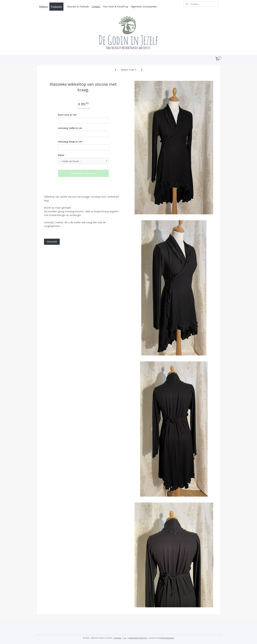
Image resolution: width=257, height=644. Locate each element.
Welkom (44, 7)
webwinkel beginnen (138, 638)
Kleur (61, 155)
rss (125, 638)
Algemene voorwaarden (144, 7)
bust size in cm (67, 115)
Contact (96, 7)
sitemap (118, 638)
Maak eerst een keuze (83, 173)
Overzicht (52, 242)
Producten (56, 7)
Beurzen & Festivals (78, 7)
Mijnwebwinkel (167, 638)
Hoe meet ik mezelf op (116, 7)
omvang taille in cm (70, 128)
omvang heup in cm (70, 142)
